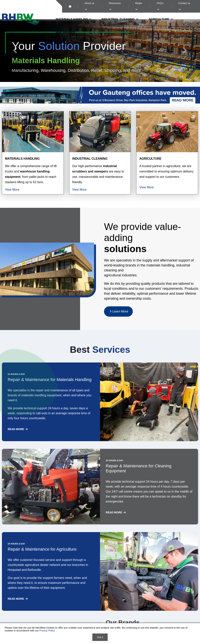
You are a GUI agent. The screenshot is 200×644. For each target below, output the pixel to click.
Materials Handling (22, 159)
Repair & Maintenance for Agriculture (42, 549)
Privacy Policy (47, 631)
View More (12, 190)
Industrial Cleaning (90, 159)
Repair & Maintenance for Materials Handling (50, 380)
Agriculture (150, 159)
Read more (18, 429)
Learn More (118, 311)
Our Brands (66, 32)
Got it (100, 637)
